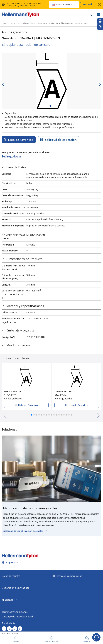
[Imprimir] (100, 21)
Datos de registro (11, 576)
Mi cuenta (7, 600)
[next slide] (100, 84)
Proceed (87, 4)
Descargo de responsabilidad (17, 616)
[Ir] (90, 14)
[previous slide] (3, 84)
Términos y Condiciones (15, 612)
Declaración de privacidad (16, 588)
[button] (32, 415)
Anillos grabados (11, 156)
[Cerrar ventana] (99, 4)
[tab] (51, 167)
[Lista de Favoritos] (100, 27)
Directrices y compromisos (68, 576)
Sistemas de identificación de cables (23, 531)
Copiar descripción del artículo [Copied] (26, 45)
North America (64, 4)
